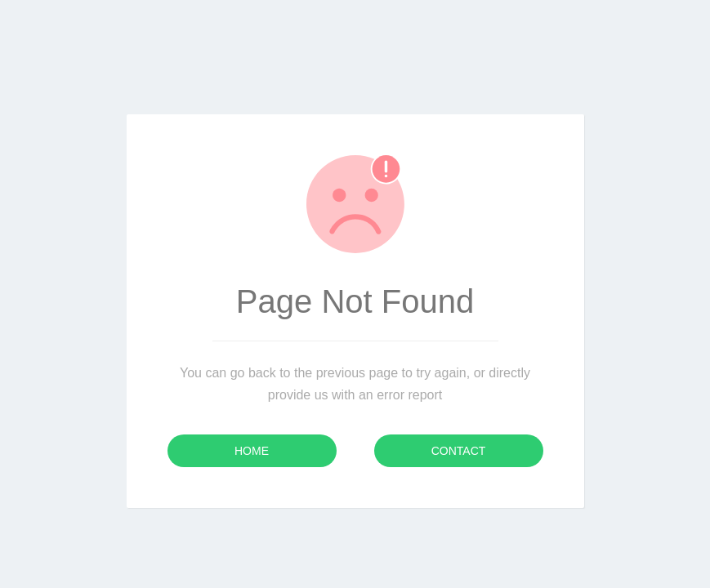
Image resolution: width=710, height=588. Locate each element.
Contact (459, 451)
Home (252, 451)
